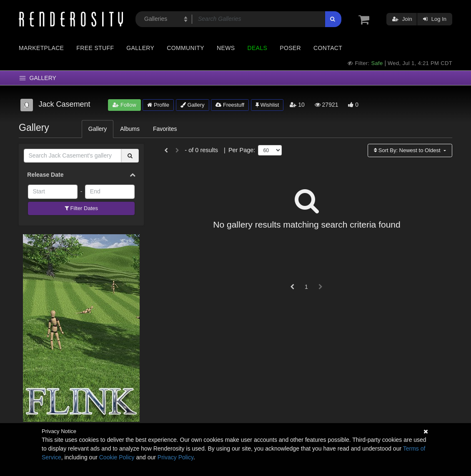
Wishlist (267, 105)
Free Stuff (95, 48)
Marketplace (41, 48)
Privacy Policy (175, 457)
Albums (130, 129)
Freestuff (230, 105)
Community (185, 48)
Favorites (165, 129)
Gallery (140, 48)
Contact (328, 48)
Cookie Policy (117, 457)
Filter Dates (81, 208)
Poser (290, 48)
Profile (158, 105)
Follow (124, 105)
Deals (257, 48)
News (226, 48)
